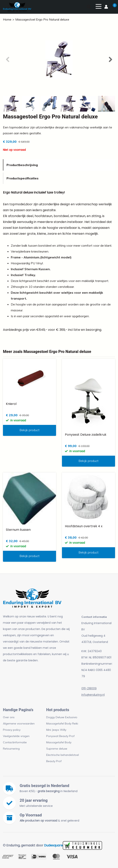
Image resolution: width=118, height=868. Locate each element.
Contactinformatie (15, 742)
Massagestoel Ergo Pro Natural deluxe (42, 19)
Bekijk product (29, 430)
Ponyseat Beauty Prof (60, 736)
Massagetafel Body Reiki (62, 723)
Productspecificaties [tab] (23, 178)
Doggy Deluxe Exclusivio (62, 717)
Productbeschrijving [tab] (22, 165)
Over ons (9, 717)
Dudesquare (53, 845)
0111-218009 (89, 688)
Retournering (11, 749)
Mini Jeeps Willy (56, 730)
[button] (110, 59)
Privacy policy (12, 730)
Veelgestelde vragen (16, 736)
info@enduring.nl (93, 695)
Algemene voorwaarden (19, 723)
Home (7, 19)
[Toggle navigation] (99, 6)
